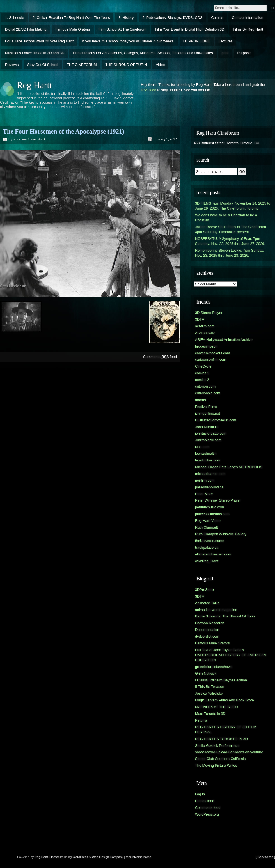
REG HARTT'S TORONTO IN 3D (221, 739)
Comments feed (160, 357)
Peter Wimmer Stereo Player (218, 500)
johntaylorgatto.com (211, 433)
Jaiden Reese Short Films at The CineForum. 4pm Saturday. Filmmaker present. (231, 229)
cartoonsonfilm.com (211, 360)
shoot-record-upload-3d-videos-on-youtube (229, 752)
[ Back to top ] (265, 857)
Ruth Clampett (207, 527)
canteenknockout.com (213, 353)
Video (160, 65)
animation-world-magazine (216, 610)
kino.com (202, 447)
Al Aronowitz (205, 333)
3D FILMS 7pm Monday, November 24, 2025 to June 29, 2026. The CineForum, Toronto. (233, 206)
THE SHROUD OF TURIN (126, 65)
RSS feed (149, 90)
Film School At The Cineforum (123, 29)
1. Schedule (15, 18)
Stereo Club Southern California (220, 759)
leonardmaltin (206, 453)
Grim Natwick (206, 673)
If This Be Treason (210, 687)
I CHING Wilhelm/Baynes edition (221, 680)
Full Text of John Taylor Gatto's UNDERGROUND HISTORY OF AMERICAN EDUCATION (231, 655)
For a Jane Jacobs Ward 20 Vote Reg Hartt (39, 41)
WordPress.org (207, 814)
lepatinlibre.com (208, 460)
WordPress (80, 857)
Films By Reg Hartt (248, 29)
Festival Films (206, 407)
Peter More (204, 494)
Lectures (225, 41)
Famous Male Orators (73, 29)
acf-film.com (205, 326)
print (225, 53)
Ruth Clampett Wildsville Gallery (221, 534)
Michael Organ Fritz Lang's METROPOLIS (229, 467)
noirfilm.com (205, 480)
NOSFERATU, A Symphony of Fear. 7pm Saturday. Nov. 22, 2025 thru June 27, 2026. (230, 241)
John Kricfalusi (207, 427)
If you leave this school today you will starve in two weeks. (128, 41)
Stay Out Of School (43, 65)
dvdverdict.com (207, 636)
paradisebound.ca (209, 487)
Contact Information (247, 18)
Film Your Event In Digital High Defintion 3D (190, 29)
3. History (126, 18)
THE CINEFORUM (82, 65)
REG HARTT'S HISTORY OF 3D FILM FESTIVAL (226, 730)
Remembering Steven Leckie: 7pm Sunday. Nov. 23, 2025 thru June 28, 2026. (230, 253)
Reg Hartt (34, 85)
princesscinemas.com (212, 514)
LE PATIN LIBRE (197, 41)
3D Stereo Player (209, 313)
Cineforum (56, 857)
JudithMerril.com (208, 440)
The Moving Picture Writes (216, 765)
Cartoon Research (210, 623)
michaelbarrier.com (210, 474)
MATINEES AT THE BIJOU (216, 707)
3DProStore (204, 590)
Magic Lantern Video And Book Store (224, 700)
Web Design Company (107, 857)
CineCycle (203, 366)
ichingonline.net (208, 413)
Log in (200, 794)
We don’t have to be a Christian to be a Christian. (226, 218)
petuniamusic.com (209, 507)
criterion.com (205, 386)
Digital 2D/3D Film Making (26, 29)
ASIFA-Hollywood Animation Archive (224, 340)
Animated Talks (207, 603)
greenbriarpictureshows (214, 667)
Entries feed (205, 801)
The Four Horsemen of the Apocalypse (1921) (63, 131)
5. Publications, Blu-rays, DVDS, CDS (172, 18)
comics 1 (202, 373)
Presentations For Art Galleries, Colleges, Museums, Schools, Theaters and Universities (143, 53)
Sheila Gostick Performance (217, 746)
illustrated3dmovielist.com (216, 420)
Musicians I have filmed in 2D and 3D (35, 53)
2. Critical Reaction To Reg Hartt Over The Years (71, 18)
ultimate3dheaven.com (213, 554)
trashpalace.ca (207, 547)
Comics (217, 18)
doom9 (200, 400)
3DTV (200, 319)
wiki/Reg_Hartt (207, 561)
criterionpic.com (208, 393)
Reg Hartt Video (208, 521)
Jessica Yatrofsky (209, 693)
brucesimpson (206, 346)
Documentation (207, 630)
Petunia (201, 720)
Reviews (12, 65)
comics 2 (202, 380)
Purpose (244, 53)
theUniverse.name (210, 541)
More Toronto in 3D (210, 714)
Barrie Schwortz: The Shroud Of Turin (225, 616)
